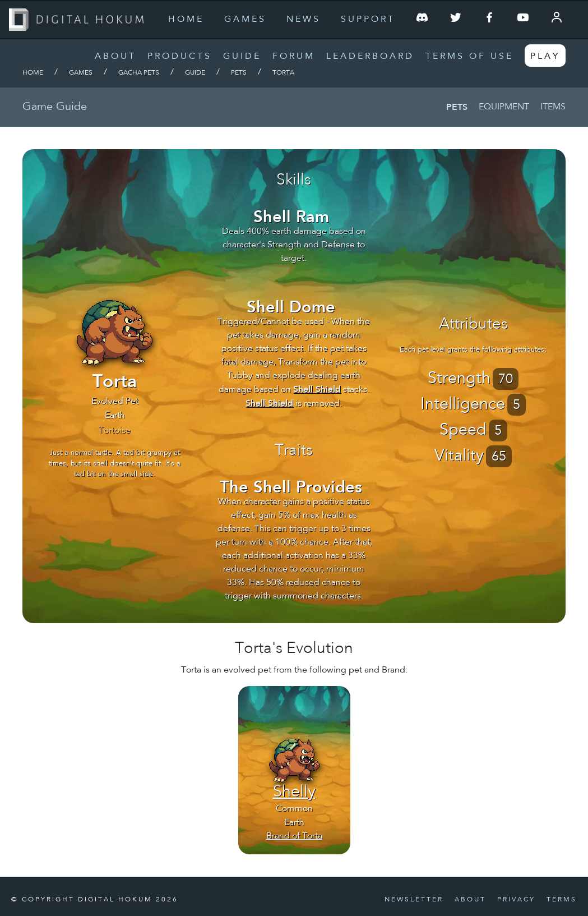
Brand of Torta (294, 836)
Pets (239, 73)
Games (245, 20)
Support (368, 20)
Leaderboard (370, 57)
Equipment (504, 107)
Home (186, 20)
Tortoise (115, 431)
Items (553, 107)
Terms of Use (469, 57)
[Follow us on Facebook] (489, 20)
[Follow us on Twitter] (456, 20)
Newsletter (414, 900)
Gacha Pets (139, 73)
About (115, 57)
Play (545, 57)
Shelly (294, 793)
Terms (562, 900)
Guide (242, 57)
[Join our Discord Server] (422, 20)
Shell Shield (317, 389)
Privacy (516, 900)
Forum (294, 57)
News (304, 20)
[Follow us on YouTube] (523, 20)
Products (180, 57)
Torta (283, 73)
